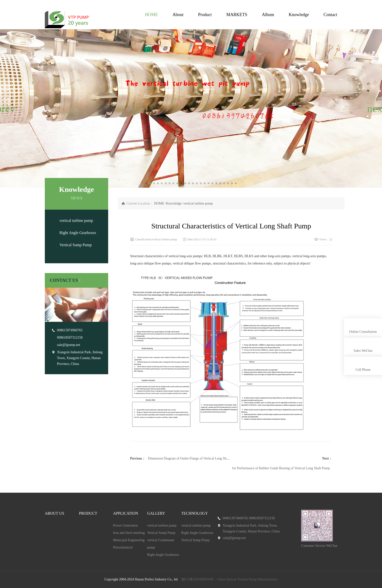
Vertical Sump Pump (76, 245)
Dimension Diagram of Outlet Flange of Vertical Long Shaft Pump (193, 458)
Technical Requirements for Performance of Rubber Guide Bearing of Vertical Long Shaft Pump (264, 468)
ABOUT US (54, 513)
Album (268, 15)
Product (205, 15)
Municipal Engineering (129, 540)
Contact (330, 15)
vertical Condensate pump (161, 544)
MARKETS (237, 15)
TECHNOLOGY (195, 513)
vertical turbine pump (76, 220)
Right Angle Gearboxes (78, 233)
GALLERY (156, 513)
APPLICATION (126, 513)
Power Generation (125, 525)
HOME (151, 15)
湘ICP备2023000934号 (197, 579)
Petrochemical (123, 547)
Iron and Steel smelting (129, 533)
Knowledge (299, 15)
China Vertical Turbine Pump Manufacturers (247, 579)
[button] (6, 108)
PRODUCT (88, 513)
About (178, 15)
